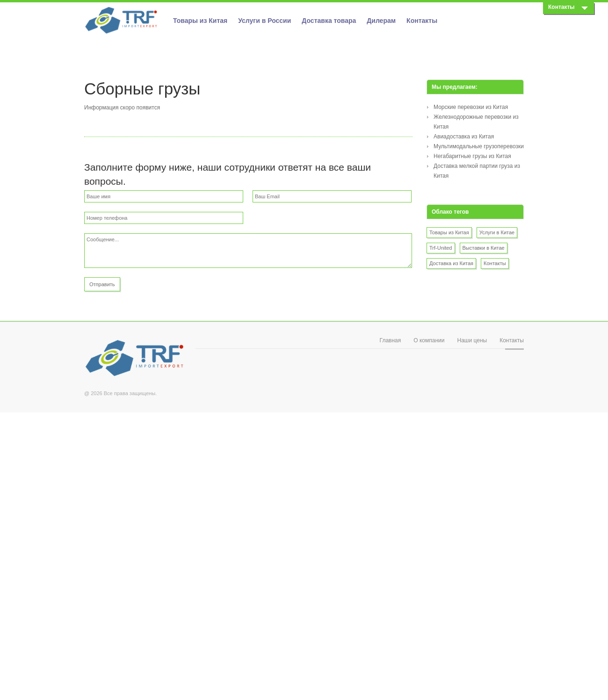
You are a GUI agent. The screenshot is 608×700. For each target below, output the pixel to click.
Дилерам (381, 21)
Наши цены (472, 340)
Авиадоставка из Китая (464, 137)
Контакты (422, 21)
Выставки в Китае (484, 248)
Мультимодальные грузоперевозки (479, 146)
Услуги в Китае (497, 232)
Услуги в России (264, 21)
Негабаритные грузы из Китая (472, 156)
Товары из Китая (200, 21)
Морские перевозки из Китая (471, 107)
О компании (429, 340)
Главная (391, 340)
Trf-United (441, 248)
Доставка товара (329, 21)
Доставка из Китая (451, 263)
